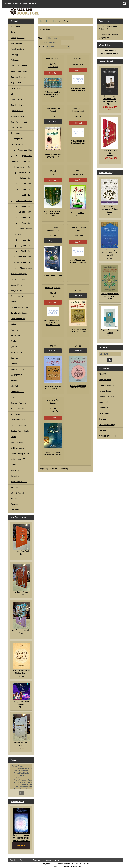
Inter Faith (15, 386)
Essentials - (15, 476)
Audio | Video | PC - (18, 459)
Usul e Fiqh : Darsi (21, 262)
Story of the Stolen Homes (21, 694)
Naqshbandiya (16, 352)
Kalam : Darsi (21, 206)
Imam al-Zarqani (53, 58)
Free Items (15, 510)
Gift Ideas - (15, 499)
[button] (125, 4)
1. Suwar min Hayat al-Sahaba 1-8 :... (108, 28)
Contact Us (104, 408)
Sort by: (42, 47)
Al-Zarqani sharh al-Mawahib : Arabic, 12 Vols (53, 94)
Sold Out (53, 73)
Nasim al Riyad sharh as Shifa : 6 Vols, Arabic (53, 214)
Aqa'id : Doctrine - (18, 49)
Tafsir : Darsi (21, 240)
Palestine (14, 380)
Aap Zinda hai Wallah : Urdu (21, 618)
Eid (12, 94)
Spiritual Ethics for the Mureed (110, 320)
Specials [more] (106, 61)
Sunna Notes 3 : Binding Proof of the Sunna (110, 196)
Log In (32, 4)
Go (21, 793)
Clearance (15, 504)
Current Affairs (17, 375)
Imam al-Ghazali (17, 369)
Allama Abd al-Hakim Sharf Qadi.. (21, 782)
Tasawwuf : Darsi (21, 257)
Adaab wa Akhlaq (21, 150)
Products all (25, 860)
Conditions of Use (106, 397)
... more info (53, 67)
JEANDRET (77, 867)
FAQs (57, 860)
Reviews (36, 860)
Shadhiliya (15, 364)
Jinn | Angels (16, 133)
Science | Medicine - (19, 403)
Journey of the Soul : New (21, 539)
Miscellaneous (21, 268)
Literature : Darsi (21, 212)
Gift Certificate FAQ (107, 425)
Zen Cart (86, 864)
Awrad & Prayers (17, 116)
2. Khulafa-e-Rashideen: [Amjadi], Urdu (109, 36)
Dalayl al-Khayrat (17, 105)
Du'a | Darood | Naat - (19, 122)
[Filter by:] (60, 38)
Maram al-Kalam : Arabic (21, 730)
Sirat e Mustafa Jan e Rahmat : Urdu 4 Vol (78, 261)
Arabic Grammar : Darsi (21, 161)
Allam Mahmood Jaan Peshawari (21, 780)
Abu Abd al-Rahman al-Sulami (21, 769)
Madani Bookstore (64, 864)
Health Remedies (18, 409)
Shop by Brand (105, 380)
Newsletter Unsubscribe (109, 436)
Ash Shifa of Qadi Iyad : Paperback (78, 89)
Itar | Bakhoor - (17, 487)
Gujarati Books (17, 285)
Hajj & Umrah (16, 83)
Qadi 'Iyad (78, 58)
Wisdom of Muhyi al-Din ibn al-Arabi (21, 659)
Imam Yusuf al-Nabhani (53, 402)
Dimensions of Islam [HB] (110, 135)
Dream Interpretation (19, 425)
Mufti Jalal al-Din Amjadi (53, 110)
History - (14, 397)
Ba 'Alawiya (15, 336)
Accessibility (104, 402)
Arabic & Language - (19, 274)
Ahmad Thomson (21, 771)
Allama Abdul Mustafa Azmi (21, 787)
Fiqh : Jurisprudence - (19, 66)
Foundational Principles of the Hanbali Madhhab (110, 85)
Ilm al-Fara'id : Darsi (21, 201)
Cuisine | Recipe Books (20, 431)
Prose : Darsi (21, 223)
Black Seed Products (19, 482)
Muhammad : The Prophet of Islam (78, 142)
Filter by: (41, 38)
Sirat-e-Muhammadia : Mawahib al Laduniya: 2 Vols (53, 322)
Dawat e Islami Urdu (19, 313)
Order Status (104, 413)
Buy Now (53, 121)
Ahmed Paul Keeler (21, 773)
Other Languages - (18, 296)
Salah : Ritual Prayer (19, 71)
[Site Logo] (27, 12)
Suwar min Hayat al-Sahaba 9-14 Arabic (53, 387)
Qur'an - (14, 32)
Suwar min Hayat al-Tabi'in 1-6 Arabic (78, 387)
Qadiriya (14, 347)
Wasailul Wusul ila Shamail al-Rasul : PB (53, 453)
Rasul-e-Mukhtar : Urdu (78, 214)
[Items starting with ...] (50, 43)
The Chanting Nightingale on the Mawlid (110, 239)
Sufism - (14, 324)
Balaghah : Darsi (21, 173)
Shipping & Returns (107, 385)
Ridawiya (14, 358)
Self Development (18, 319)
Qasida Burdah (17, 111)
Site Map (103, 419)
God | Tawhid (16, 26)
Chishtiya (14, 341)
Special (13, 860)
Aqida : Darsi (21, 156)
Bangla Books (16, 291)
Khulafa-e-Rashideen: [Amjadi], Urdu (53, 155)
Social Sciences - (17, 392)
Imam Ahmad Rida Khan (78, 229)
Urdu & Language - (18, 279)
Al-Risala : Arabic (21, 578)
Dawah (13, 302)
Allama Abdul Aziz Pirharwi (21, 785)
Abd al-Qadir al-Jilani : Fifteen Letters (110, 281)
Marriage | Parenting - (19, 442)
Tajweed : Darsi (21, 246)
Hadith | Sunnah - (18, 38)
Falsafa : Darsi (21, 178)
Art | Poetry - (16, 414)
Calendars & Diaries (19, 420)
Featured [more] (106, 173)
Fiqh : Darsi (21, 189)
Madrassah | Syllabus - (20, 454)
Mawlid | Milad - (17, 99)
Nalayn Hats (16, 470)
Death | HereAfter (18, 128)
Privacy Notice (105, 391)
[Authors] (21, 777)
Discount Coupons (107, 430)
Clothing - (15, 465)
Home (23, 4)
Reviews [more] (17, 802)
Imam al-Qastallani (53, 288)
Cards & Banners (17, 493)
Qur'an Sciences (21, 229)
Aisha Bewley (21, 775)
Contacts (47, 860)
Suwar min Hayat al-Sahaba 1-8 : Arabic (78, 330)
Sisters (13, 437)
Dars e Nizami (52, 21)
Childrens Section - (18, 448)
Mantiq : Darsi (21, 218)
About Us (103, 374)
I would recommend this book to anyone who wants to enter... (21, 825)
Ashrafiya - (15, 330)
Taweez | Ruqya (17, 139)
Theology (14, 55)
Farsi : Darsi (21, 184)
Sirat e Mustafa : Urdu (53, 276)
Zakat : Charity (16, 88)
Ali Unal (21, 778)
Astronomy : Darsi (21, 167)
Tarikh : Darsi (21, 251)
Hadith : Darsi (21, 195)
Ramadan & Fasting (19, 77)
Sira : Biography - (17, 43)
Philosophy (15, 60)
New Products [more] (20, 517)
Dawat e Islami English (20, 307)
